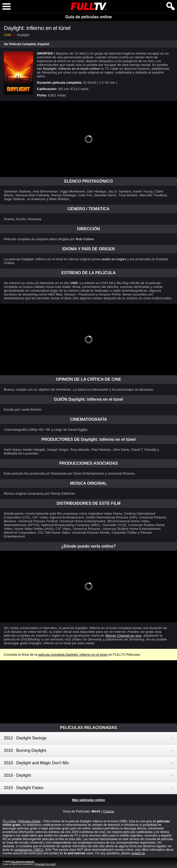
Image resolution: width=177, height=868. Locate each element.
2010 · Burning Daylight (25, 750)
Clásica (109, 811)
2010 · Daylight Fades (24, 788)
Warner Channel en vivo (123, 636)
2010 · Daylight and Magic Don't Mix (36, 763)
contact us (138, 853)
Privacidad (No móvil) (45, 864)
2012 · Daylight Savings (25, 738)
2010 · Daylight (17, 775)
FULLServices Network (22, 862)
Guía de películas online (88, 17)
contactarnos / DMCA (29, 850)
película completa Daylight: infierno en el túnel (73, 655)
